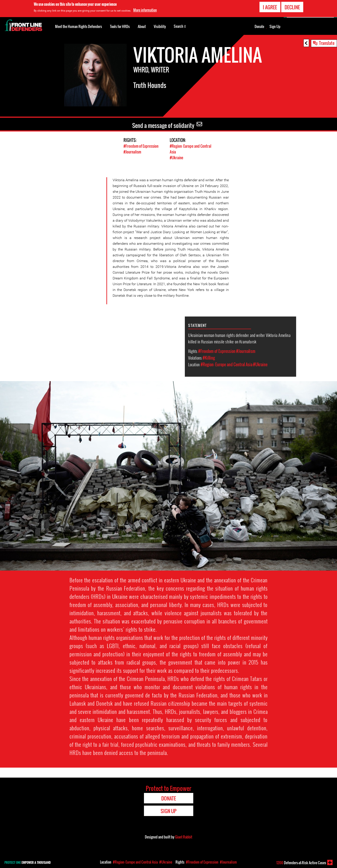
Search (180, 26)
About (142, 26)
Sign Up (275, 26)
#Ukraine (176, 157)
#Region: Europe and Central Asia (226, 364)
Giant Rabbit (184, 836)
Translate (327, 43)
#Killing (209, 357)
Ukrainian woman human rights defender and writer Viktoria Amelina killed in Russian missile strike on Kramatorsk (239, 337)
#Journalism (132, 152)
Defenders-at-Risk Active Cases (301, 863)
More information (145, 10)
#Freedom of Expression (141, 146)
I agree (270, 7)
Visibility (160, 26)
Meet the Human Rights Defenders (79, 26)
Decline (292, 7)
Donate (259, 26)
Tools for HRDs (120, 26)
